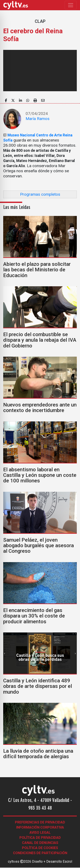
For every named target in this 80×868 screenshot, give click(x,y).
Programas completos (40, 194)
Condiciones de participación (40, 853)
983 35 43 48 (40, 808)
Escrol (67, 861)
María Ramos (38, 119)
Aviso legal (40, 833)
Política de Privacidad (40, 838)
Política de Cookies (40, 848)
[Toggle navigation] (71, 5)
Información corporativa (40, 827)
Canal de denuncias (40, 843)
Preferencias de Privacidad (40, 822)
